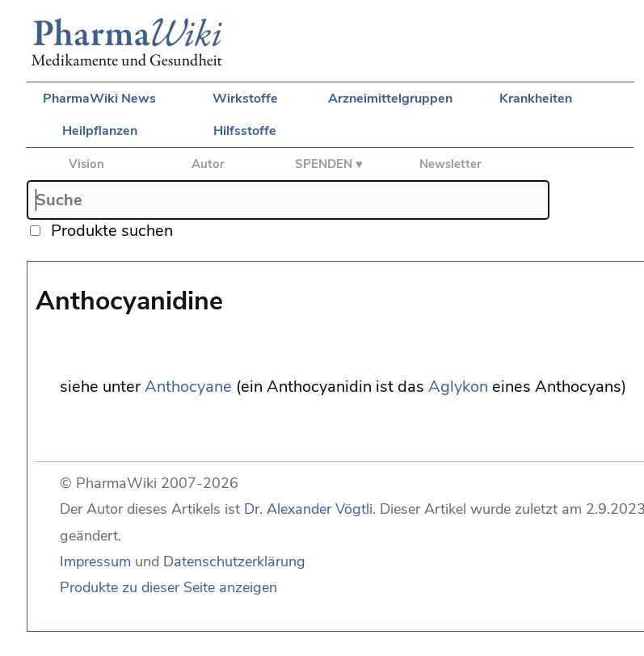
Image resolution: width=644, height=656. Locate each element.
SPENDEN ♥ (329, 164)
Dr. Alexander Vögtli (308, 509)
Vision (86, 164)
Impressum (95, 561)
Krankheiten (536, 99)
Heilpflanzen (100, 131)
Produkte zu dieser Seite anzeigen (168, 587)
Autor (208, 164)
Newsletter (450, 164)
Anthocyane (188, 387)
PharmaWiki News (99, 99)
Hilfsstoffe (245, 131)
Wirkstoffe (245, 99)
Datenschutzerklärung (234, 561)
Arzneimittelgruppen (390, 99)
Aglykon (458, 387)
